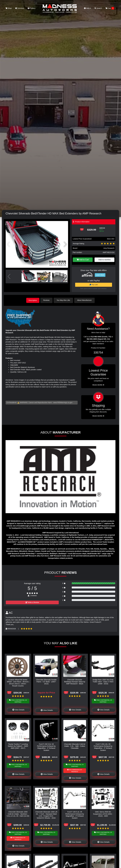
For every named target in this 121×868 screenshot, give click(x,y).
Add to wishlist (104, 260)
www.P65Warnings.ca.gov (63, 402)
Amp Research (109, 248)
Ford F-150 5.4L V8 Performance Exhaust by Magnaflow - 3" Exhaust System (75, 815)
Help (88, 8)
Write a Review (32, 602)
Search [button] (98, 8)
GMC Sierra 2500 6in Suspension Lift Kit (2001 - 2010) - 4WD (103, 814)
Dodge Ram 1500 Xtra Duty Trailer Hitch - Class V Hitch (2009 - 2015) (103, 682)
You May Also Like (64, 300)
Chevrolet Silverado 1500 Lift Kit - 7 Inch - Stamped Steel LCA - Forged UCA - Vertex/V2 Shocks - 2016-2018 (46, 816)
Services (20, 8)
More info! (111, 239)
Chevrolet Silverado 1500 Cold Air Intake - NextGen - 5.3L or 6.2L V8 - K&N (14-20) (18, 814)
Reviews (47, 300)
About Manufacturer (85, 300)
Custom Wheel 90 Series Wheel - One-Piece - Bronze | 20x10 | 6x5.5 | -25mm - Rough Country (18, 683)
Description (33, 300)
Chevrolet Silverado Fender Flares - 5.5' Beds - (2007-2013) (46, 682)
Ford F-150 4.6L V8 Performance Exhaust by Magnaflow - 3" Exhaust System (103, 747)
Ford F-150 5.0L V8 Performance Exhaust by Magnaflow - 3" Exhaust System (46, 747)
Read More (98, 385)
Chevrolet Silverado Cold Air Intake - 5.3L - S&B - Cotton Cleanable (75, 746)
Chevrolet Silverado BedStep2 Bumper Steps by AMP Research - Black (75, 682)
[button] (65, 244)
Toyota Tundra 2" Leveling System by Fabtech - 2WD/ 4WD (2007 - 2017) (18, 746)
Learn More (100, 275)
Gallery (31, 8)
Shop (9, 8)
